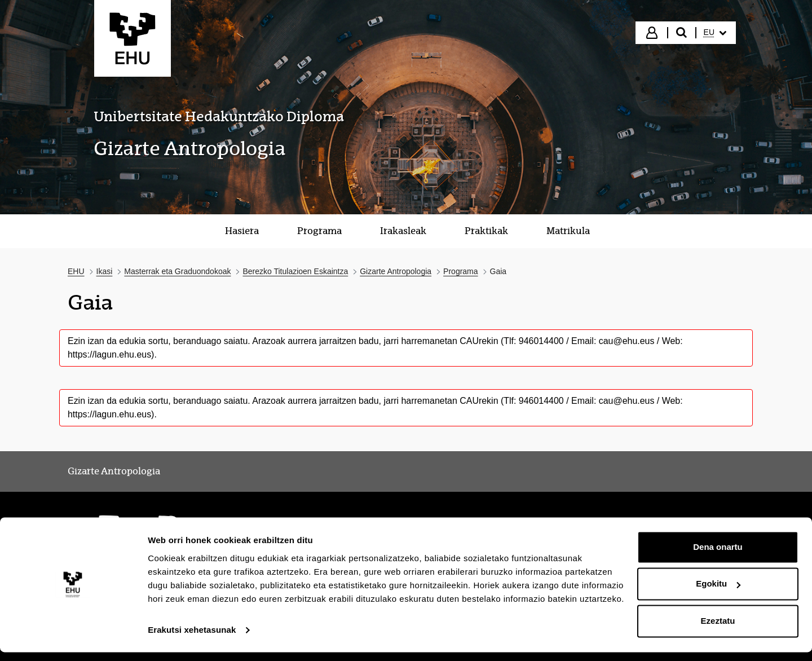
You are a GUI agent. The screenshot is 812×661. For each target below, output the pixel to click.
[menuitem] (715, 33)
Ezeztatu (718, 630)
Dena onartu (718, 556)
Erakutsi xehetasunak (192, 639)
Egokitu (718, 592)
